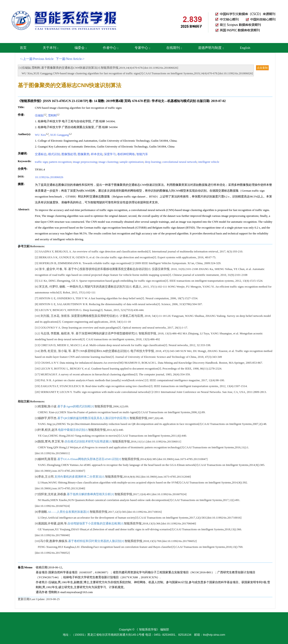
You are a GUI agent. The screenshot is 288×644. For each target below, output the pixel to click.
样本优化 (97, 154)
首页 (23, 48)
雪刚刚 (52, 115)
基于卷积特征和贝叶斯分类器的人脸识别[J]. (96, 541)
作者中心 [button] (111, 48)
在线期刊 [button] (174, 48)
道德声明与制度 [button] (211, 48)
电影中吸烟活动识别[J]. (73, 430)
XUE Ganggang (59, 135)
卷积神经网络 (126, 154)
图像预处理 (69, 154)
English (245, 48)
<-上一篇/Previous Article (37, 59)
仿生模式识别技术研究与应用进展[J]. (88, 441)
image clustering (108, 162)
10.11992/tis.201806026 (49, 177)
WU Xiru (40, 135)
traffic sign (41, 162)
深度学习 (110, 154)
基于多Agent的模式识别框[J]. (76, 406)
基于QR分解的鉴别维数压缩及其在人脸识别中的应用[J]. (93, 418)
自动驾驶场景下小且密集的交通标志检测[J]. (96, 523)
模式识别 (54, 154)
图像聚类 (83, 154)
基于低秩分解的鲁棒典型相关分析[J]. (91, 494)
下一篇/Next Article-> (70, 59)
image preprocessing (85, 162)
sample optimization (131, 162)
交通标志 (41, 154)
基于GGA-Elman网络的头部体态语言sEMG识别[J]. (90, 459)
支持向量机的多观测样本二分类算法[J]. (80, 477)
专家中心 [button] (142, 48)
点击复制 (262, 68)
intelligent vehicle (209, 162)
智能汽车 (142, 154)
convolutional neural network (179, 162)
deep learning (153, 162)
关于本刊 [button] (51, 48)
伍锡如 (39, 115)
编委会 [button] (81, 48)
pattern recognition (60, 162)
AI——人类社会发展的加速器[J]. (69, 512)
